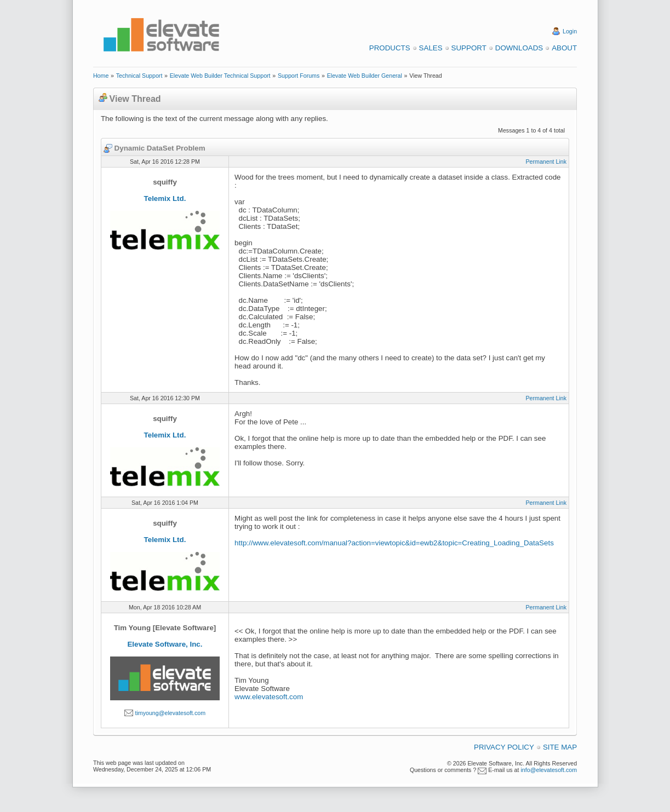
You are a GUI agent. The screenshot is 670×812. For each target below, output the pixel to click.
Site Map (560, 747)
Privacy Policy (504, 747)
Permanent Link (546, 162)
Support (469, 48)
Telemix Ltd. (165, 198)
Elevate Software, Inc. (165, 644)
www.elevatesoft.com (269, 697)
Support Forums (299, 76)
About (564, 48)
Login (570, 31)
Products (390, 48)
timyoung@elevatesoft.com (170, 713)
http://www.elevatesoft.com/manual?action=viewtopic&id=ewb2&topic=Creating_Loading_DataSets (394, 543)
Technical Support (139, 76)
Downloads (519, 48)
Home (101, 76)
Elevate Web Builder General (365, 76)
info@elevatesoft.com (549, 770)
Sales (431, 48)
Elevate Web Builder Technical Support (220, 76)
